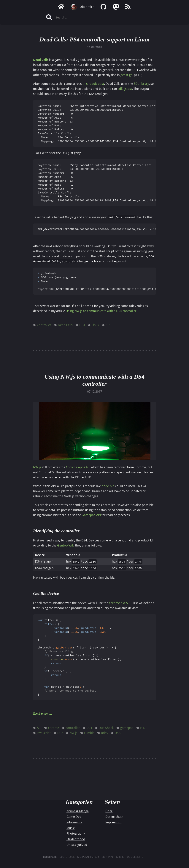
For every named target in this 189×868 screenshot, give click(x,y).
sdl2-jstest (125, 89)
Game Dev (74, 817)
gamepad (125, 728)
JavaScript (42, 733)
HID (141, 728)
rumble (87, 733)
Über (109, 811)
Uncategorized (77, 845)
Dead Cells (41, 60)
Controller (42, 325)
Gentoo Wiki (66, 545)
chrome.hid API (120, 603)
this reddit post (93, 84)
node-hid (108, 486)
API (37, 728)
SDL (107, 325)
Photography (76, 833)
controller (71, 728)
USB (116, 733)
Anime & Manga (78, 811)
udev (103, 733)
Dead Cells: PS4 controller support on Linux (94, 39)
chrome (52, 728)
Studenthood (76, 839)
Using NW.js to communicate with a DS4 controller (101, 311)
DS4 (80, 325)
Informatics (74, 822)
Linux (93, 325)
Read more (41, 714)
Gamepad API (91, 515)
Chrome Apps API (78, 467)
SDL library (141, 84)
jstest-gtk (127, 75)
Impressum (113, 822)
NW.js (37, 467)
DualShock (104, 728)
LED (58, 733)
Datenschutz (114, 817)
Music (71, 828)
